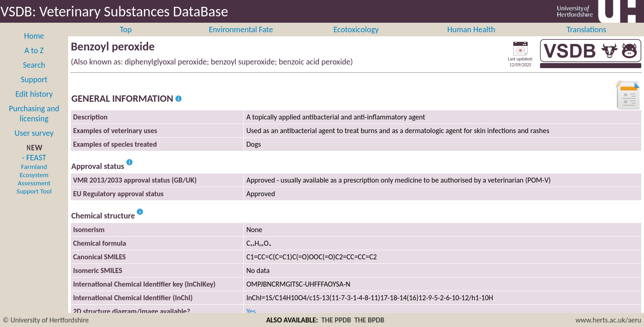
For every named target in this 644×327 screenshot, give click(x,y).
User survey (34, 143)
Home (34, 46)
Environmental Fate (241, 40)
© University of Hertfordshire (46, 320)
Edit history (34, 104)
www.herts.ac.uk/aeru (608, 320)
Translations (587, 40)
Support (34, 89)
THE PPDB (336, 320)
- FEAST (34, 184)
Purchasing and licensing (34, 124)
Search (34, 75)
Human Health (471, 40)
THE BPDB (369, 320)
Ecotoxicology (356, 40)
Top (126, 40)
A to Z (34, 60)
